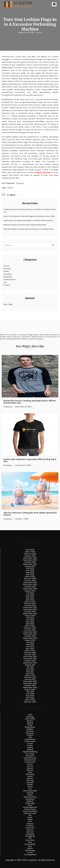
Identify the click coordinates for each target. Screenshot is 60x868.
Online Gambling (30, 811)
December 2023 (30, 607)
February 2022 (30, 653)
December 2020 (30, 681)
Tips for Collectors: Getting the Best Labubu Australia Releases (30, 514)
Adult (30, 715)
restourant (30, 828)
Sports (30, 848)
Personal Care (30, 813)
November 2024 (30, 585)
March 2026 (30, 552)
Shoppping (30, 836)
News (30, 805)
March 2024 (30, 601)
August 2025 (30, 566)
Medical (30, 801)
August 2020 (30, 690)
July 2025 (30, 568)
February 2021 (30, 677)
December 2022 (30, 632)
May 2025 (30, 572)
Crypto (30, 746)
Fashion (30, 768)
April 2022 (30, 648)
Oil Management (30, 807)
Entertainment (9, 279)
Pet (30, 815)
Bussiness (30, 733)
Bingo (30, 725)
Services (30, 832)
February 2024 (30, 603)
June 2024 (30, 595)
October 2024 (30, 587)
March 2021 (30, 675)
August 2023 (30, 616)
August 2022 (30, 640)
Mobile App (30, 803)
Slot (30, 838)
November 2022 (30, 634)
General (30, 783)
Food (30, 772)
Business (7, 269)
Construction (30, 741)
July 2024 (30, 593)
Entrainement (30, 760)
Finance (30, 770)
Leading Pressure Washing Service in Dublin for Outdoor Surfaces (30, 211)
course (30, 743)
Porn (30, 822)
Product (7, 285)
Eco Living (30, 754)
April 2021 (30, 673)
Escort (30, 764)
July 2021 (30, 667)
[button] (54, 4)
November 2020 (30, 683)
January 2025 (30, 581)
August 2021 (30, 665)
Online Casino (30, 809)
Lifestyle (30, 793)
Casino (6, 266)
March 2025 (30, 576)
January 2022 (30, 655)
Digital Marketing (30, 752)
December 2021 (30, 657)
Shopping (20, 183)
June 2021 (30, 669)
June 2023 (30, 620)
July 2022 (30, 642)
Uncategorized (30, 855)
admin (39, 33)
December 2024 (30, 583)
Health (6, 271)
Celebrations (30, 739)
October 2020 (30, 685)
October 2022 (30, 636)
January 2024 (30, 605)
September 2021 (30, 663)
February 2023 (30, 628)
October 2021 (30, 661)
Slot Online (30, 840)
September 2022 (30, 638)
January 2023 (30, 630)
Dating (30, 748)
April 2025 (30, 574)
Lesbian (10, 188)
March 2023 (30, 626)
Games (30, 778)
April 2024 (30, 599)
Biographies (30, 727)
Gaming (30, 780)
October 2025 (30, 562)
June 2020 (30, 694)
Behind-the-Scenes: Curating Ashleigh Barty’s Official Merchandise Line (30, 402)
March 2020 (30, 700)
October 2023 (30, 611)
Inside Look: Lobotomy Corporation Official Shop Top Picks (30, 460)
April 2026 (30, 550)
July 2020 (30, 692)
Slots (30, 842)
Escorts (30, 766)
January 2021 (30, 679)
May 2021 (30, 671)
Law (5, 282)
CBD (30, 737)
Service (30, 830)
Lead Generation (30, 791)
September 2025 (30, 564)
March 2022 (30, 650)
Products (30, 826)
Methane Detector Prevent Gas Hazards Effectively (25, 225)
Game (30, 776)
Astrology (30, 717)
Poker (30, 818)
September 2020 (30, 687)
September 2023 (30, 613)
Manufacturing (30, 797)
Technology (30, 850)
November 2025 (30, 560)
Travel (30, 852)
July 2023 (30, 618)
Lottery (30, 795)
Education (8, 274)
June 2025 (30, 570)
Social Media (30, 844)
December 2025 (30, 558)
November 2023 (30, 609)
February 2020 (30, 702)
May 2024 (30, 597)
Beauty (30, 721)
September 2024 (30, 589)
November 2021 (30, 659)
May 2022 (30, 646)
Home (30, 787)
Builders (30, 729)
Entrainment (30, 762)
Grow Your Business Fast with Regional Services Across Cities (29, 216)
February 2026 (30, 554)
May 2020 (30, 696)
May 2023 (30, 622)
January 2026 (30, 556)
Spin (30, 846)
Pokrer (30, 820)
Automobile (30, 719)
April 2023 (30, 624)
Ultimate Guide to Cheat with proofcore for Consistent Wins (29, 229)
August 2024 (30, 591)
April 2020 (30, 698)
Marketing (8, 277)
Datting (30, 750)
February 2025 (30, 579)
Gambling (30, 774)
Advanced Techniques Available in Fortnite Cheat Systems (28, 220)
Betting (30, 723)
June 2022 (30, 644)
